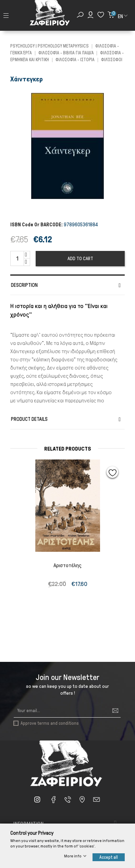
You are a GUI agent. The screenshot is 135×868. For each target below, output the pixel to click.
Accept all (109, 857)
